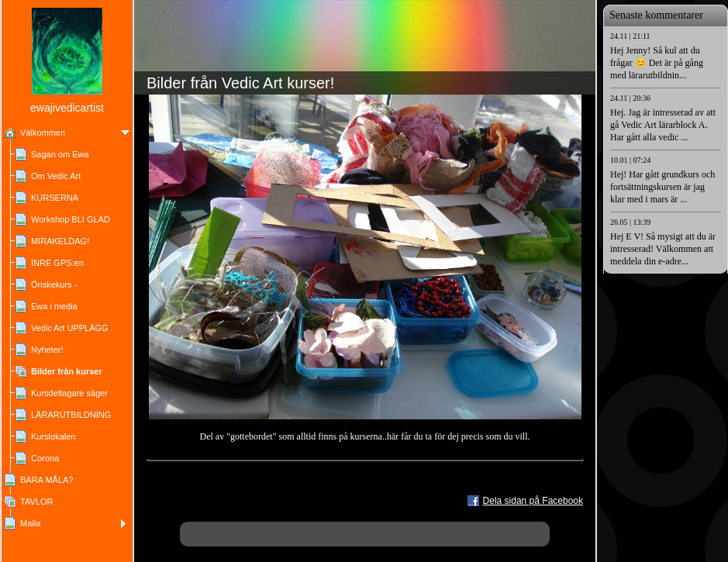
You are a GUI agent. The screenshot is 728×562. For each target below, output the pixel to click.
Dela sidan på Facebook (533, 501)
